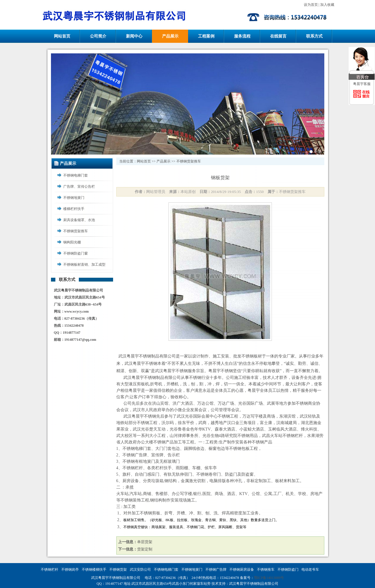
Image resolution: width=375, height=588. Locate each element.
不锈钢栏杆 (50, 570)
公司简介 (98, 36)
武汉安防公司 (140, 570)
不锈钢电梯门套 (76, 175)
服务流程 (242, 36)
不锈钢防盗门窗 (76, 253)
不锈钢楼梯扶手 (94, 570)
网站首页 (62, 36)
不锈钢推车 (266, 570)
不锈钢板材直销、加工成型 (84, 265)
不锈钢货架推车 (76, 231)
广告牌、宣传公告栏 (79, 187)
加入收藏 (327, 5)
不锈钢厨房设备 (242, 570)
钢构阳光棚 (72, 242)
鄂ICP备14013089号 (269, 578)
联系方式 (314, 36)
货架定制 (145, 549)
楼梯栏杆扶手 (74, 209)
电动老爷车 (310, 570)
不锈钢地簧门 (74, 198)
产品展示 (170, 36)
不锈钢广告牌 (216, 570)
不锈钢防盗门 (288, 570)
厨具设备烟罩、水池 (79, 220)
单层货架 (145, 542)
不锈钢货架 (118, 570)
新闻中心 (134, 36)
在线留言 (278, 36)
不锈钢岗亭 (70, 570)
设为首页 (311, 5)
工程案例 (206, 36)
